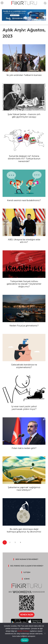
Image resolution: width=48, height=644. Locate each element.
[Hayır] (45, 633)
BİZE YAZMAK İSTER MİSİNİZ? (27, 559)
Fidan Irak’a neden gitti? (24, 448)
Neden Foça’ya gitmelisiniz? (24, 326)
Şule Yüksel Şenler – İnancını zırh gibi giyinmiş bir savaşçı (24, 116)
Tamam (25, 640)
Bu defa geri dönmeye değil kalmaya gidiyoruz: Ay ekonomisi (24, 530)
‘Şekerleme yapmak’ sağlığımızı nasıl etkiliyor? (24, 489)
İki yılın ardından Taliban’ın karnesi (24, 75)
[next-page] (20, 542)
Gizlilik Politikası (23, 631)
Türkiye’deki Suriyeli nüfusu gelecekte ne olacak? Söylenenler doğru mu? (24, 284)
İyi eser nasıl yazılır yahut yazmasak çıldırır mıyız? (24, 408)
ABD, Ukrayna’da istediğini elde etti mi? (24, 241)
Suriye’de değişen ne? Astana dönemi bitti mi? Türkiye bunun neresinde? (24, 159)
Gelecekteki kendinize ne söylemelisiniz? (24, 366)
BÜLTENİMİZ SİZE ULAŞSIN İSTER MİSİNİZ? (27, 566)
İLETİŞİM (27, 572)
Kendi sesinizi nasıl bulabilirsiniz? (24, 200)
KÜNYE (27, 579)
